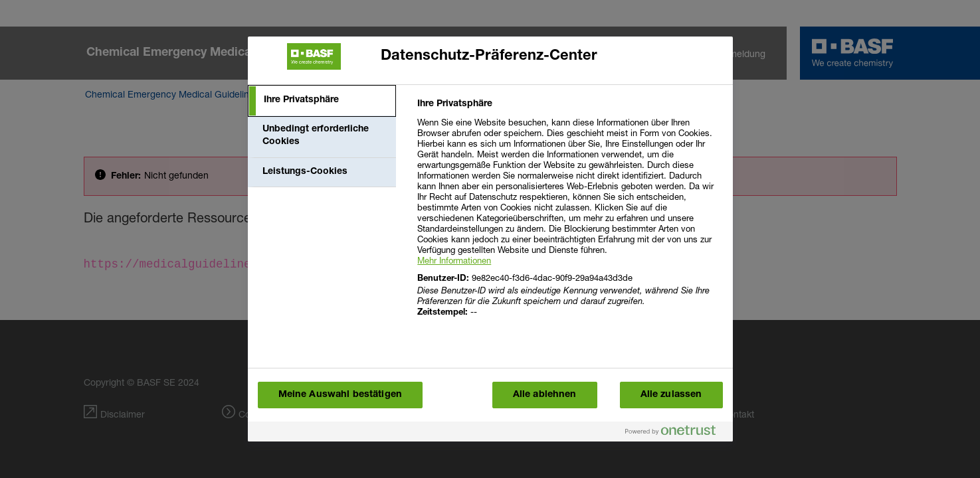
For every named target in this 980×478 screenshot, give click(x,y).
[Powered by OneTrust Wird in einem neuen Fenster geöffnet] (676, 433)
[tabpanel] (569, 216)
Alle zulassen (671, 395)
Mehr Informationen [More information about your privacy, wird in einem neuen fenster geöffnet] (454, 260)
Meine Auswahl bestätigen (340, 395)
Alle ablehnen (545, 395)
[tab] (322, 101)
